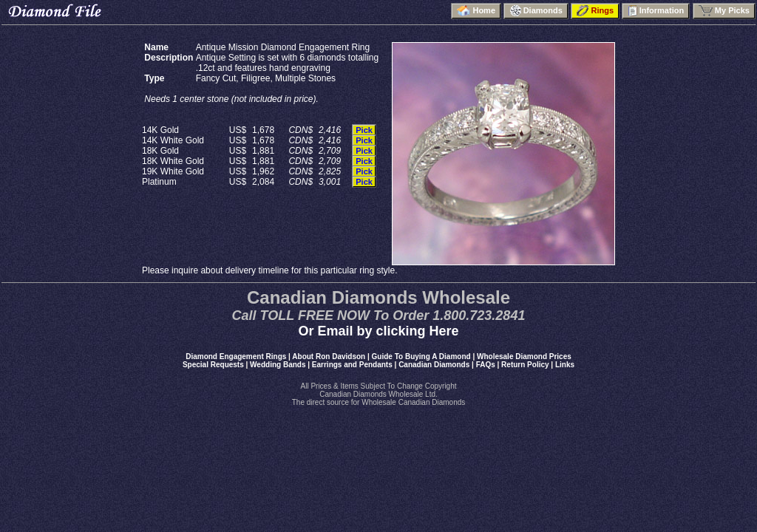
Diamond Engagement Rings (236, 357)
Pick (364, 130)
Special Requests (213, 365)
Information (656, 11)
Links (565, 365)
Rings (595, 11)
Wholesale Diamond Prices (524, 357)
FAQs (486, 365)
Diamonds (536, 11)
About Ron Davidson (329, 357)
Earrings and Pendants (352, 365)
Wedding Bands (278, 365)
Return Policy (525, 365)
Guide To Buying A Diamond (421, 357)
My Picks (724, 11)
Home (476, 11)
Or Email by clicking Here (378, 331)
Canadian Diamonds (434, 365)
